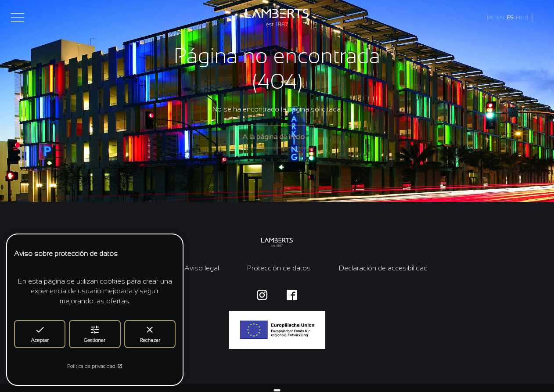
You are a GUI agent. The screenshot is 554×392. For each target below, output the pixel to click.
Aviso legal (202, 268)
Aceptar (40, 334)
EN (500, 18)
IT (527, 18)
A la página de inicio (273, 136)
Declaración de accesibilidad (383, 268)
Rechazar (150, 334)
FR (519, 18)
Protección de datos (279, 268)
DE (490, 18)
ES (510, 18)
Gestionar (95, 334)
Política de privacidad (95, 366)
